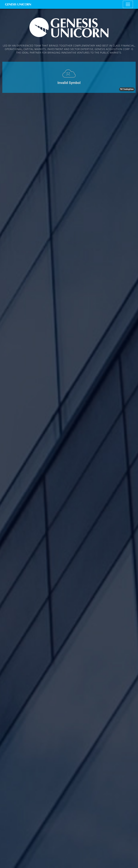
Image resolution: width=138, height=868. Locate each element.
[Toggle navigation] (128, 4)
